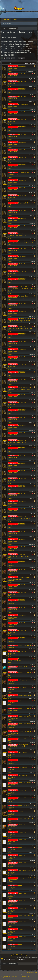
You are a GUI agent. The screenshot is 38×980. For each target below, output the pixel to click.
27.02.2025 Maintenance (17, 373)
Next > (23, 58)
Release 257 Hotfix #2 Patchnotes (19, 784)
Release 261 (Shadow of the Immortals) (17, 234)
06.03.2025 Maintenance (17, 365)
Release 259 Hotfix (24, 645)
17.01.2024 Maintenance (17, 631)
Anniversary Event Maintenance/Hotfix (19, 660)
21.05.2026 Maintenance (17, 75)
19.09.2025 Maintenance (17, 219)
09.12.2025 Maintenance (17, 151)
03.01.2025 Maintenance (17, 411)
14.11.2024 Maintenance (17, 449)
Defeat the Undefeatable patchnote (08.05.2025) (21, 327)
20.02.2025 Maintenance (17, 380)
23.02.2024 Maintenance (17, 601)
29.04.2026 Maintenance (17, 82)
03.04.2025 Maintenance (17, 342)
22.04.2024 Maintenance (17, 563)
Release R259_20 (24, 805)
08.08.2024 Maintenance (17, 502)
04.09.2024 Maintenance (17, 479)
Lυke (9, 828)
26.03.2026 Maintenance (17, 90)
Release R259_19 (24, 666)
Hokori (9, 69)
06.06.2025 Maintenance (17, 304)
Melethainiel (11, 550)
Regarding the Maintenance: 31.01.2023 (18, 746)
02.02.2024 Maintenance (17, 616)
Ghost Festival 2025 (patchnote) (18, 204)
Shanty (10, 655)
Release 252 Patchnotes (26, 819)
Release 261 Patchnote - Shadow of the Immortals (21, 242)
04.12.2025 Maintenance (17, 158)
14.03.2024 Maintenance (17, 586)
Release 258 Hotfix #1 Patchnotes (19, 732)
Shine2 (10, 668)
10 (19, 58)
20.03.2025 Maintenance (17, 358)
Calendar (15, 20)
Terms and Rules (25, 975)
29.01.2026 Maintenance (17, 120)
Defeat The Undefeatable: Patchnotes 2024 (19, 555)
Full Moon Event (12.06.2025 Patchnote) (18, 297)
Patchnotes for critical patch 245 (20, 871)
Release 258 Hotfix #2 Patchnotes (19, 725)
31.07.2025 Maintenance (17, 249)
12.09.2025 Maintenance (17, 227)
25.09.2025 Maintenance (17, 211)
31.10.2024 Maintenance (17, 456)
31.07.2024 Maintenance (17, 510)
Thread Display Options (19, 955)
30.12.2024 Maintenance (17, 418)
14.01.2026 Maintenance (17, 135)
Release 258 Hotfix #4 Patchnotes (19, 709)
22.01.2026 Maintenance (17, 128)
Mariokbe (10, 801)
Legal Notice (30, 972)
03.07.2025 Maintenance (17, 265)
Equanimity (11, 889)
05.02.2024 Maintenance (17, 608)
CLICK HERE (10, 55)
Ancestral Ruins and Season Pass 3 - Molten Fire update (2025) (21, 288)
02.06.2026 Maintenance (17, 67)
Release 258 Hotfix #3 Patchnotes (19, 717)
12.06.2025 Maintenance (17, 280)
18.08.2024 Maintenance (17, 494)
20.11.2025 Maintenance (17, 166)
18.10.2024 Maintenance (17, 464)
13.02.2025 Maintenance (17, 396)
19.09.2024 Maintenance (17, 472)
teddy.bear (11, 858)
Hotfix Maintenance (15, 761)
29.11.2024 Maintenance (17, 434)
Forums (6, 20)
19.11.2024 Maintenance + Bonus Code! (17, 441)
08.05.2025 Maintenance (17, 312)
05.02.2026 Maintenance (17, 113)
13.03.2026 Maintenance (17, 97)
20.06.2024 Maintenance (17, 525)
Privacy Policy (34, 975)
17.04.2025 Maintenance (17, 335)
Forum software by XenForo (8, 976)
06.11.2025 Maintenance (17, 181)
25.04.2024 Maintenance (17, 548)
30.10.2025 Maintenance (17, 189)
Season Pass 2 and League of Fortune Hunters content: (20, 388)
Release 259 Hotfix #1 (19, 673)
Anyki (9, 820)
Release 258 (22, 739)
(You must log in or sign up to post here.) (27, 957)
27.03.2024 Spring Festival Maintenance (19, 578)
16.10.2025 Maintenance (17, 196)
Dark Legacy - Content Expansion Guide (20, 879)
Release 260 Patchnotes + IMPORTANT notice (19, 517)
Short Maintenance (25, 695)
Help (36, 972)
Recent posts (7, 23)
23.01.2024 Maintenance (17, 624)
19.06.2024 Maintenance (17, 532)
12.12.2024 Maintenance (17, 426)
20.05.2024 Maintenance (17, 540)
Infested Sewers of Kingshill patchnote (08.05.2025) (19, 320)
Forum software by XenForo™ (23, 976)
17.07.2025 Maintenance (17, 257)
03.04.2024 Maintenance (17, 570)
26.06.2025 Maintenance (17, 272)
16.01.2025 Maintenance (17, 403)
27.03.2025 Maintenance (17, 350)
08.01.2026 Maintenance (17, 143)
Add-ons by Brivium (7, 978)
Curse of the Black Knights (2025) (19, 173)
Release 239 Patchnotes (26, 916)
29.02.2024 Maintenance (17, 593)
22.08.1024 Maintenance (17, 487)
